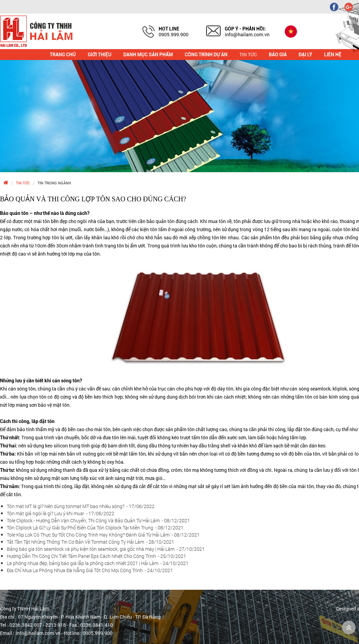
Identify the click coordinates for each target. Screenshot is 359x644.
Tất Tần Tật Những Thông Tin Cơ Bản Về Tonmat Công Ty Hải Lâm (91, 542)
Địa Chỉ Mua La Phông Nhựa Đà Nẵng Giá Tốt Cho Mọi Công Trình (90, 570)
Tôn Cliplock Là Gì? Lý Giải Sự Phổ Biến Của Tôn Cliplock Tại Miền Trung (95, 528)
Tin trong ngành (54, 183)
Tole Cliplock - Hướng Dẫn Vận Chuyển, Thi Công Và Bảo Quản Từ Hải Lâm (98, 520)
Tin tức (23, 183)
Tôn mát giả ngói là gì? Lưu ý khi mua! (61, 513)
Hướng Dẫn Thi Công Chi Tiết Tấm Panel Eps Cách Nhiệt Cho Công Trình (96, 556)
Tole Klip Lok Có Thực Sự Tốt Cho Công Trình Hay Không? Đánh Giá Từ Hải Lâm (103, 535)
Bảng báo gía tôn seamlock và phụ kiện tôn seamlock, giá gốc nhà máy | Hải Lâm (106, 549)
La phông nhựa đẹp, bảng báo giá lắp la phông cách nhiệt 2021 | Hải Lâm (98, 563)
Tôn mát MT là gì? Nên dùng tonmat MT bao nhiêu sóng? (81, 506)
